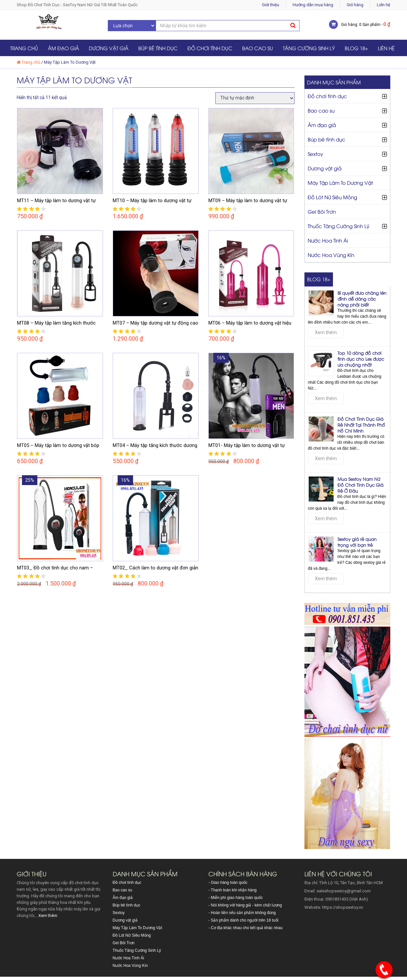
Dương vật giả (109, 48)
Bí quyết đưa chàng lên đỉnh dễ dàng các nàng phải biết (362, 299)
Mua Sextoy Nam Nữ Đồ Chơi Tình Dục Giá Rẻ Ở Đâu (360, 485)
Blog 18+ (356, 48)
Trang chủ (24, 48)
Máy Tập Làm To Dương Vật (340, 182)
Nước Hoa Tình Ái (328, 240)
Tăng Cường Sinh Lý (309, 48)
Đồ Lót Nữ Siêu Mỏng (332, 197)
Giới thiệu (271, 5)
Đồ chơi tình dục (210, 48)
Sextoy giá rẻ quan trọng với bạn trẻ (357, 542)
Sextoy (315, 154)
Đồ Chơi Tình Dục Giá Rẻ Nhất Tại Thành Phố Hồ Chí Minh (361, 425)
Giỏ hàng (355, 5)
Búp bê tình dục (158, 48)
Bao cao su (258, 48)
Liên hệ (384, 5)
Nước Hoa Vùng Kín (331, 255)
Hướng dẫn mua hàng (313, 5)
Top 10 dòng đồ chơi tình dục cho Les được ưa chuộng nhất (361, 359)
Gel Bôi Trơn (322, 211)
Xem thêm (326, 332)
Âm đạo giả (63, 48)
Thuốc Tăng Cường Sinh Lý (339, 226)
